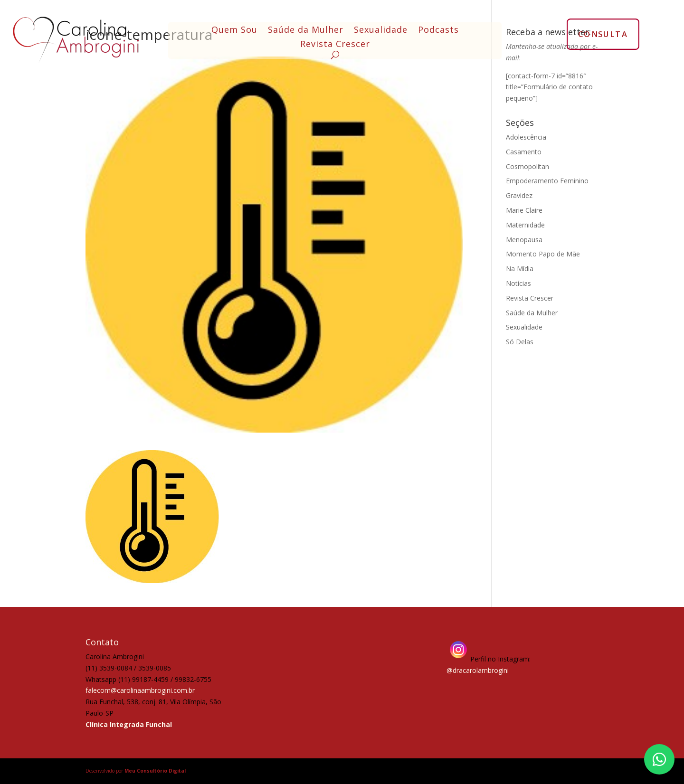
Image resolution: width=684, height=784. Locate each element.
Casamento (524, 152)
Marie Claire (524, 210)
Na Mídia (520, 269)
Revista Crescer (335, 45)
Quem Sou (234, 31)
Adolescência (526, 137)
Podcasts (438, 31)
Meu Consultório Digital (155, 771)
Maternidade (525, 225)
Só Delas (520, 342)
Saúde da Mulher (306, 31)
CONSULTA (603, 34)
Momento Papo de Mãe (543, 254)
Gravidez (519, 195)
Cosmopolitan (527, 166)
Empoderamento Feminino (547, 181)
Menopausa (524, 240)
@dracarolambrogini (478, 670)
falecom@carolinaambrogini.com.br (140, 690)
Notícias (518, 283)
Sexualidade (381, 31)
